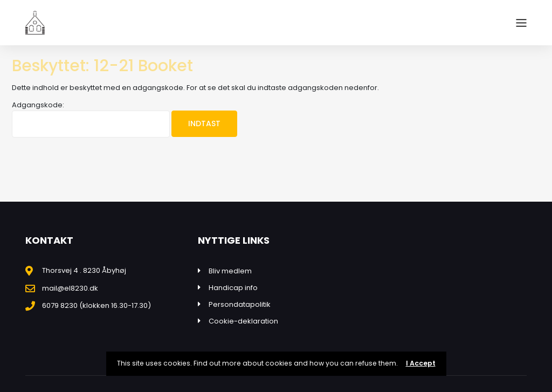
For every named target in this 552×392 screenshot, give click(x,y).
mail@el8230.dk (70, 288)
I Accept (421, 363)
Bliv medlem (230, 271)
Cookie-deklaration (243, 321)
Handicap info (233, 288)
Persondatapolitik (240, 304)
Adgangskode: (91, 119)
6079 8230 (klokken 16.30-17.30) (96, 305)
